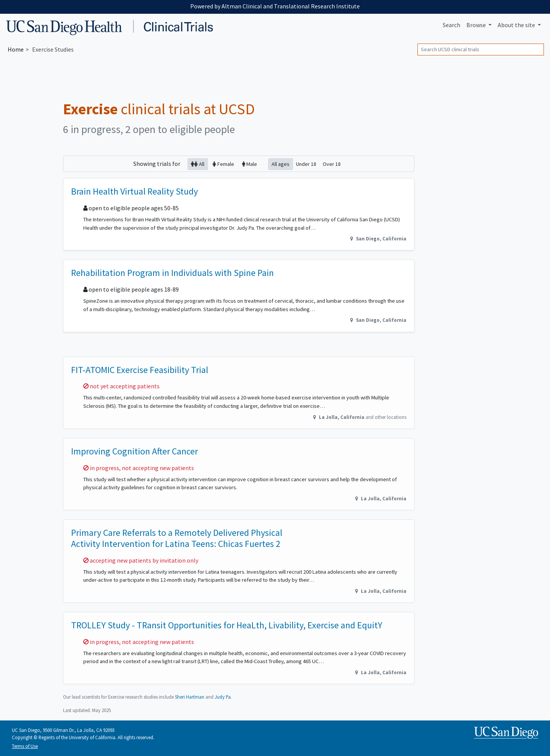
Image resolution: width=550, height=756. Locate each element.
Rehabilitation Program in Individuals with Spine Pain (172, 273)
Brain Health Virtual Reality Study (134, 191)
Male (250, 164)
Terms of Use (25, 746)
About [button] (517, 25)
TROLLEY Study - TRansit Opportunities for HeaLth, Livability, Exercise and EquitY (227, 625)
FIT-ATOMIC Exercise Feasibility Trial (140, 370)
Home (16, 49)
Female (223, 164)
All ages (281, 164)
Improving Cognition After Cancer (134, 451)
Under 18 (306, 164)
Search (451, 25)
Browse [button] (477, 25)
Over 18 (332, 164)
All (198, 164)
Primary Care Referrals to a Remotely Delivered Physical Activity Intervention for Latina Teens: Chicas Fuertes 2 (177, 538)
